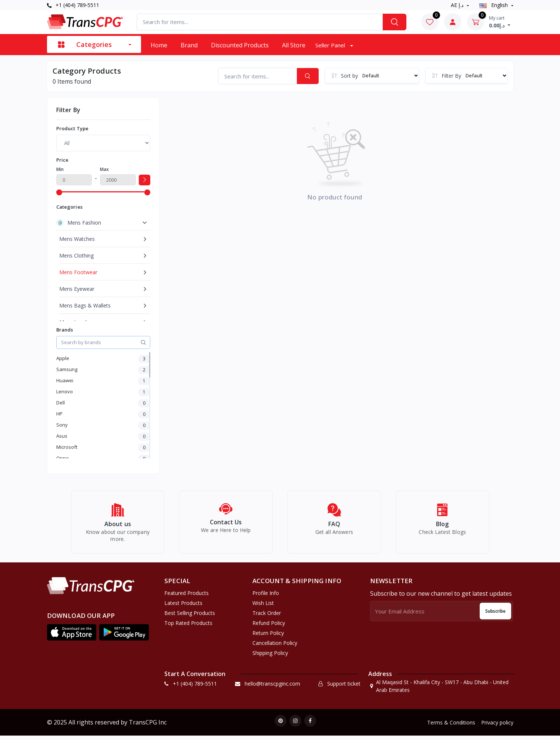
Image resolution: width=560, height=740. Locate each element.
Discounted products (240, 45)
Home (159, 45)
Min (60, 169)
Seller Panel (331, 45)
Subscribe (495, 615)
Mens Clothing (76, 255)
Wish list (263, 607)
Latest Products (183, 607)
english (494, 5)
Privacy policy (497, 726)
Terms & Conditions (451, 726)
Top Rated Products (188, 627)
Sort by (349, 76)
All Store (294, 45)
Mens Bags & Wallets (85, 305)
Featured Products (187, 597)
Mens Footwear (78, 272)
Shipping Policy (270, 657)
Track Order (267, 617)
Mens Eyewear (77, 289)
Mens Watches (77, 239)
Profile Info (266, 597)
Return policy (268, 637)
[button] (72, 636)
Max (104, 169)
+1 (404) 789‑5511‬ (73, 5)
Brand (189, 45)
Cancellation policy (275, 647)
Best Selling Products (190, 617)
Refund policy (269, 627)
